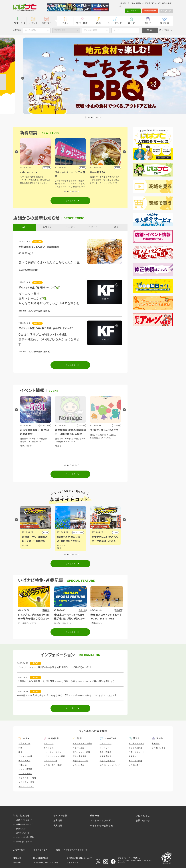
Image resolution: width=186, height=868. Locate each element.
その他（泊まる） (159, 748)
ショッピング (115, 23)
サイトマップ (72, 862)
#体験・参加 (25, 452)
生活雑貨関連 (106, 756)
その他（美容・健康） (53, 765)
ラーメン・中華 (25, 756)
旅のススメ (21, 829)
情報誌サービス (41, 850)
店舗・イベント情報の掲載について (72, 850)
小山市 (80, 532)
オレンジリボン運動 (25, 837)
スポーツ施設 (79, 748)
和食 (21, 752)
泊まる (148, 23)
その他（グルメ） (26, 786)
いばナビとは (143, 815)
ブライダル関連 (136, 748)
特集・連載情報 (21, 815)
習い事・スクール (136, 743)
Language (166, 11)
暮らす (131, 23)
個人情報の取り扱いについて (79, 858)
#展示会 (93, 446)
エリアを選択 (30, 30)
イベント (33, 23)
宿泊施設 (156, 743)
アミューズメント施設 (82, 743)
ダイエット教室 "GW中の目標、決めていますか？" (46, 328)
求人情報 (164, 23)
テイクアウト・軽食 (27, 778)
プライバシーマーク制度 (128, 858)
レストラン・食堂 (26, 782)
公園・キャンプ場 (80, 761)
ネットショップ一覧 (100, 820)
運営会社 (17, 858)
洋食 (21, 748)
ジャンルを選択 (90, 30)
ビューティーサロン (52, 752)
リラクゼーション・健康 (54, 756)
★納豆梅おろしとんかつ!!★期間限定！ (40, 247)
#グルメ (46, 452)
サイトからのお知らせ (102, 825)
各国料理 (22, 765)
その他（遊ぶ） (80, 765)
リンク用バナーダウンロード (46, 862)
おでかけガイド (23, 833)
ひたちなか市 (113, 532)
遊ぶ (98, 23)
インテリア (105, 748)
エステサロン (49, 748)
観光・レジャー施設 (81, 752)
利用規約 (17, 862)
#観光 (94, 548)
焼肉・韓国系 (24, 761)
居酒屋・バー (24, 743)
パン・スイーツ (25, 774)
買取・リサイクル (108, 761)
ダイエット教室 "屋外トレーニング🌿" (39, 288)
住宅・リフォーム (136, 752)
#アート (25, 548)
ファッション (106, 743)
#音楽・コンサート (62, 446)
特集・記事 (20, 23)
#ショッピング (36, 452)
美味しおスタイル (24, 842)
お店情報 (58, 820)
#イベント (26, 545)
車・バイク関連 (136, 761)
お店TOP (46, 23)
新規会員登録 (150, 11)
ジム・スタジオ (50, 761)
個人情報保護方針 (41, 858)
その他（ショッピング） (111, 765)
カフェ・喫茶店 (25, 769)
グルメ (65, 23)
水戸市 (45, 532)
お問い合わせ (143, 820)
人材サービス (19, 850)
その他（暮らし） (136, 765)
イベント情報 (60, 815)
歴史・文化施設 (80, 756)
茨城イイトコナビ (24, 820)
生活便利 (133, 756)
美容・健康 (82, 23)
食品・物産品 (106, 752)
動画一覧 (95, 815)
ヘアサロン (48, 743)
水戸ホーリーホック (25, 824)
